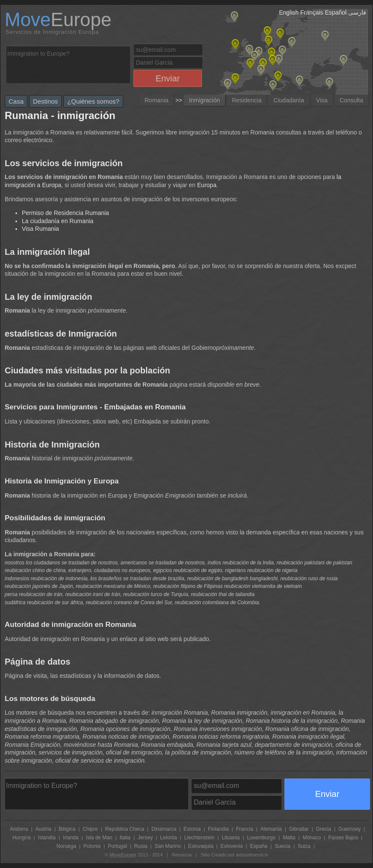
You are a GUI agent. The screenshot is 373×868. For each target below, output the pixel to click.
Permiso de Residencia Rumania (65, 213)
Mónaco (312, 838)
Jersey (145, 838)
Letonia (168, 838)
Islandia (47, 838)
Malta (289, 838)
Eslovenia (232, 846)
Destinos (45, 101)
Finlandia (218, 829)
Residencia (247, 100)
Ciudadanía (289, 100)
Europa (207, 185)
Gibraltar (299, 829)
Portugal (117, 846)
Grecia (324, 829)
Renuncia (182, 855)
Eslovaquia (201, 846)
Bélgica (67, 829)
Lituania (231, 838)
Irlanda (71, 838)
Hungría (22, 838)
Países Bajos (343, 838)
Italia (125, 838)
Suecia (283, 846)
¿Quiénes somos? (93, 101)
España (259, 846)
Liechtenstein (200, 838)
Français (312, 12)
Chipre (90, 829)
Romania (157, 100)
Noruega (66, 846)
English (289, 12)
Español (336, 12)
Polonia (92, 846)
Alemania (271, 829)
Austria (43, 829)
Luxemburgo (261, 838)
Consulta (351, 100)
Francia (245, 829)
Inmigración (204, 100)
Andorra (19, 829)
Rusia (141, 846)
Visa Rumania (40, 229)
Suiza (304, 846)
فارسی (357, 12)
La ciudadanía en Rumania (58, 221)
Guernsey (349, 829)
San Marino (167, 846)
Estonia (192, 829)
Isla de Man (99, 838)
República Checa (125, 829)
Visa (322, 100)
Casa (16, 101)
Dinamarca (164, 829)
